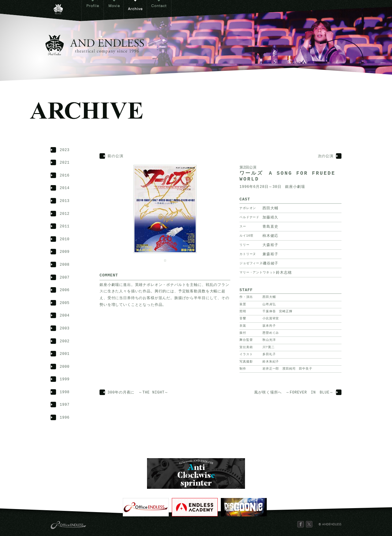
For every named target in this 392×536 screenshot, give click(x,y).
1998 (65, 392)
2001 (65, 354)
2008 (65, 265)
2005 (65, 303)
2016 (65, 176)
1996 (65, 418)
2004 (65, 316)
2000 (65, 367)
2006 (65, 290)
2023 (65, 150)
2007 (65, 278)
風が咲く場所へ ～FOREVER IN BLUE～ (294, 393)
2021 (65, 163)
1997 (65, 405)
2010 (65, 239)
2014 (65, 188)
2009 (65, 252)
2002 (65, 342)
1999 (65, 380)
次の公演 (326, 156)
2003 (65, 329)
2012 (65, 214)
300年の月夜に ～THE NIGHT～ (138, 393)
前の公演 (115, 156)
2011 (65, 227)
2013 (65, 201)
